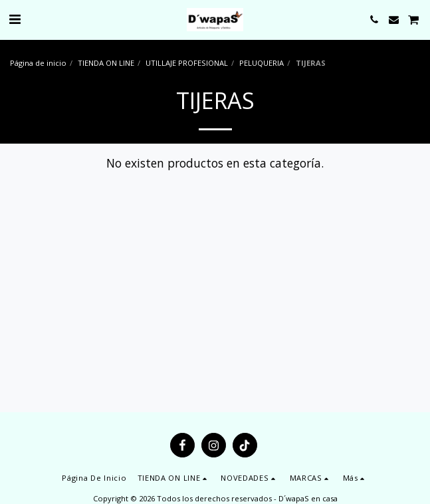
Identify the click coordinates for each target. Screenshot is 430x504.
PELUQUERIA (262, 63)
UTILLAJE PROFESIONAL (187, 63)
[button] (15, 19)
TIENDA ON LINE (106, 63)
